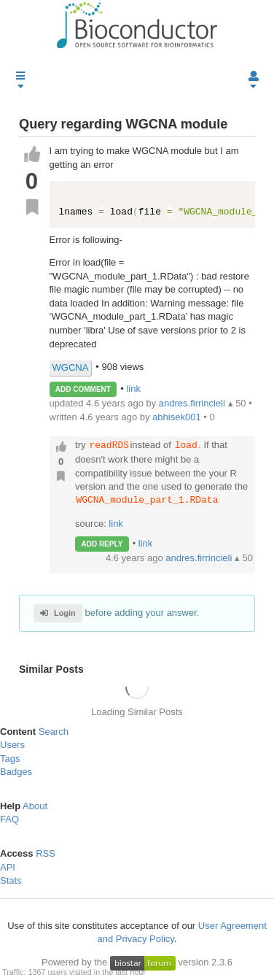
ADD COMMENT (83, 389)
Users (12, 745)
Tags (10, 759)
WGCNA (71, 367)
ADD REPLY (102, 544)
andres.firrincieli (200, 558)
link (133, 389)
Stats (11, 880)
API (8, 867)
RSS (46, 853)
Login (58, 613)
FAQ (9, 820)
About (35, 806)
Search (54, 732)
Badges (16, 772)
